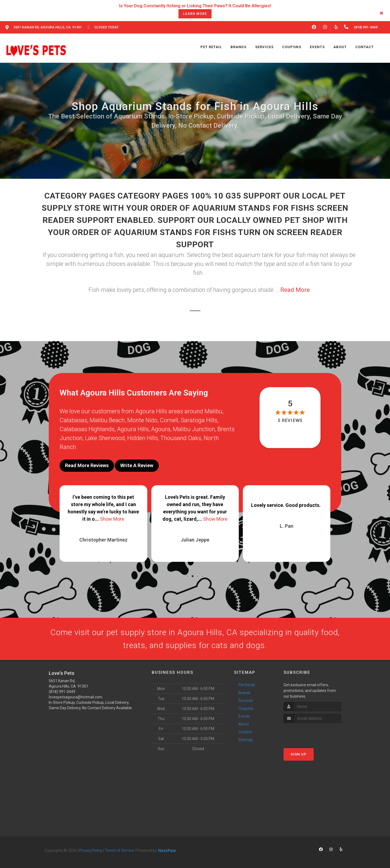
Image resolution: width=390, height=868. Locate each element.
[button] (188, 576)
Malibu (213, 411)
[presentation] (312, 733)
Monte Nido (142, 420)
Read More (295, 290)
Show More (112, 519)
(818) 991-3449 (62, 692)
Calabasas (73, 420)
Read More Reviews (87, 465)
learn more (195, 14)
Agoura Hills (133, 429)
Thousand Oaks (181, 438)
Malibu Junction (194, 429)
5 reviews (290, 420)
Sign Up (299, 754)
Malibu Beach (107, 420)
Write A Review (137, 465)
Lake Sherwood (105, 438)
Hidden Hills (143, 438)
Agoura (161, 429)
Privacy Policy (91, 850)
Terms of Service (119, 850)
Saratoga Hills (199, 420)
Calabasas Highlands (87, 429)
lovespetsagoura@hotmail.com (76, 697)
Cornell (169, 420)
